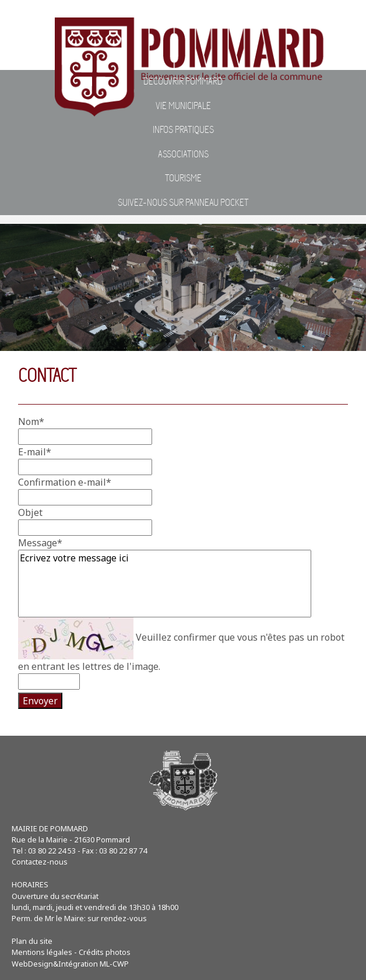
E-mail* (35, 452)
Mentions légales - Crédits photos (71, 952)
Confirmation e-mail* (65, 482)
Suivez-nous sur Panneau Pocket (183, 203)
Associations (183, 155)
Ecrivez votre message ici (165, 584)
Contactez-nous (40, 862)
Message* (40, 543)
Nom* (31, 421)
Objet (30, 512)
